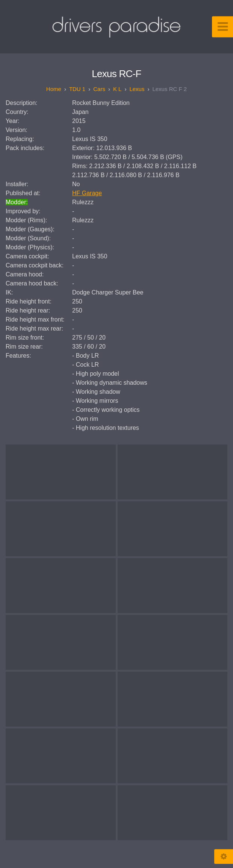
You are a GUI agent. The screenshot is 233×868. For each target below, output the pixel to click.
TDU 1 (77, 89)
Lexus (137, 89)
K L (117, 89)
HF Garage (87, 193)
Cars (99, 89)
